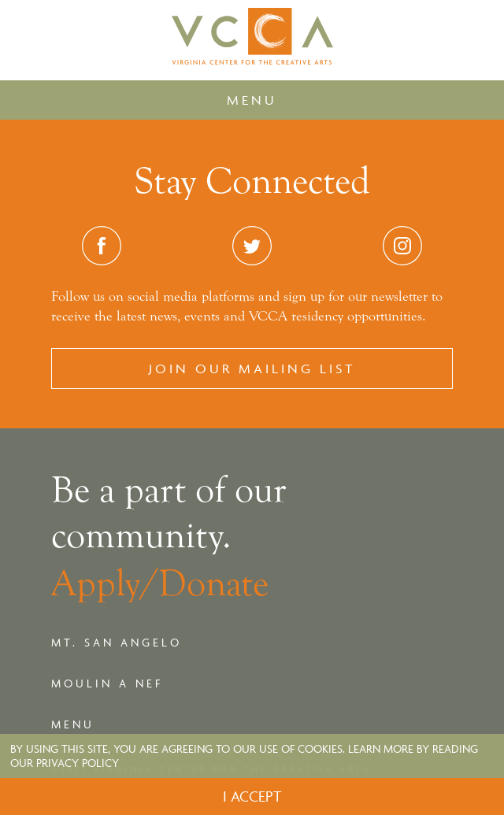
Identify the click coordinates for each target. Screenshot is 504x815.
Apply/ (105, 583)
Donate (213, 583)
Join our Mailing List (252, 369)
